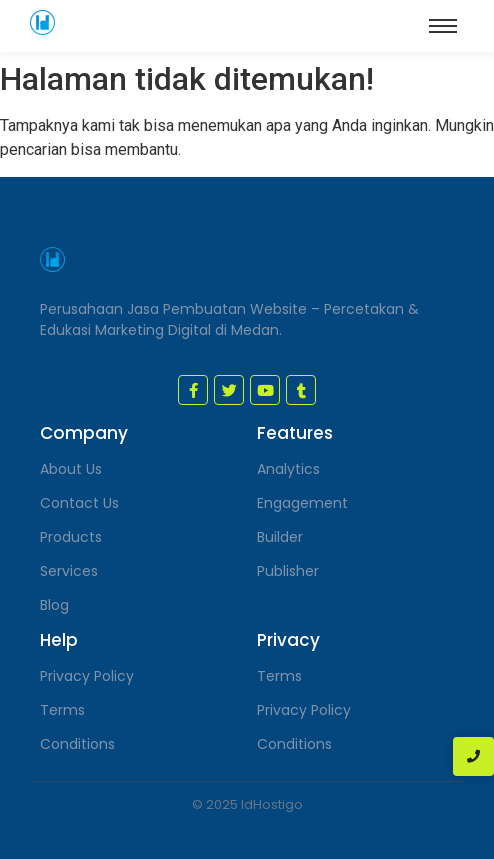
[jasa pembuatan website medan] (42, 22)
